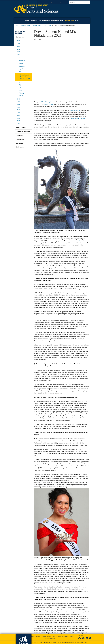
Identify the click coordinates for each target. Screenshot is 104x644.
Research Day (20, 139)
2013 (19, 118)
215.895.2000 (70, 642)
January (21, 96)
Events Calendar (21, 128)
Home (17, 26)
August (21, 69)
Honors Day (20, 135)
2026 (19, 41)
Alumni (66, 2)
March (21, 90)
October (21, 63)
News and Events (26, 26)
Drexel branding (75, 86)
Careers (44, 637)
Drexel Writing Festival (23, 131)
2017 (19, 107)
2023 (19, 49)
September (22, 66)
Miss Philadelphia (47, 78)
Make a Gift (58, 2)
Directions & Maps (67, 637)
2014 (19, 115)
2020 (19, 99)
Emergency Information (50, 639)
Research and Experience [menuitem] (58, 21)
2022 (19, 52)
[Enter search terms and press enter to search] (80, 2)
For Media (38, 637)
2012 (19, 121)
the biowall (77, 217)
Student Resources (47, 2)
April (20, 88)
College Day (20, 143)
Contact (59, 637)
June (20, 82)
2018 (19, 105)
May (20, 85)
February (21, 93)
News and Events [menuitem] (70, 21)
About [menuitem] (77, 21)
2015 (19, 113)
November (22, 61)
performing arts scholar (78, 95)
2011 (19, 124)
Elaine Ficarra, (49, 80)
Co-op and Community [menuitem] (44, 21)
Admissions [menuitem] (34, 21)
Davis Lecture (20, 147)
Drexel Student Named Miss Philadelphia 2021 (25, 77)
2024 (19, 46)
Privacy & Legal (51, 637)
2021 (45, 26)
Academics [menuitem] (27, 21)
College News (37, 26)
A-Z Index (31, 637)
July (20, 72)
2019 (19, 102)
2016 (19, 110)
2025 (19, 44)
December (22, 58)
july (50, 26)
